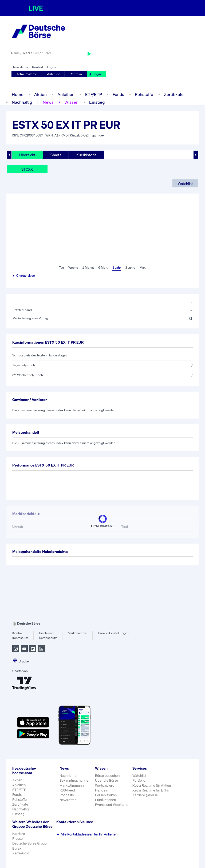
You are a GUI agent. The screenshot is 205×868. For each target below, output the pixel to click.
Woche (73, 268)
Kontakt (38, 67)
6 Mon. (103, 268)
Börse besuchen (107, 776)
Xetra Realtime (27, 74)
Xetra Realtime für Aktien (152, 785)
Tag (62, 268)
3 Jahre (130, 268)
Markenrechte (77, 633)
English (52, 67)
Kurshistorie (86, 155)
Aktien (40, 94)
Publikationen (105, 800)
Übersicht (27, 155)
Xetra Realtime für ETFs (151, 790)
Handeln (102, 790)
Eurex (17, 848)
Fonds (118, 94)
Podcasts (67, 795)
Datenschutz (48, 638)
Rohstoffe (144, 94)
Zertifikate (174, 94)
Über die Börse (107, 780)
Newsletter (21, 67)
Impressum (20, 638)
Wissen (71, 102)
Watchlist (53, 74)
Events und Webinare (111, 805)
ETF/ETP (94, 94)
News (48, 102)
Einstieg (97, 102)
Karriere (19, 834)
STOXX (27, 169)
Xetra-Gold (21, 853)
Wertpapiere (105, 785)
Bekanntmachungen (75, 780)
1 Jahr (117, 268)
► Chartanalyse (23, 276)
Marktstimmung (72, 785)
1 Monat (88, 268)
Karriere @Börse (145, 795)
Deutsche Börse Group (29, 843)
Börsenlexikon (106, 795)
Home (18, 94)
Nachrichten (69, 776)
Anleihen (66, 94)
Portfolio (76, 74)
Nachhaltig (22, 102)
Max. (143, 268)
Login (95, 74)
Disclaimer (46, 633)
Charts (56, 155)
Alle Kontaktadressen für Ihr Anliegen (87, 834)
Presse (17, 839)
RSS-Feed (67, 790)
